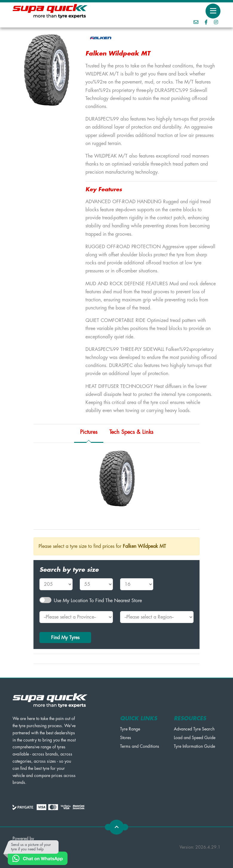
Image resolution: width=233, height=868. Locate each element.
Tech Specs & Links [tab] (131, 432)
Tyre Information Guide (194, 746)
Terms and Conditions (140, 746)
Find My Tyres (65, 638)
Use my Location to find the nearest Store (98, 601)
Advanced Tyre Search (194, 729)
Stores (126, 738)
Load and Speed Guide (195, 738)
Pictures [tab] (89, 432)
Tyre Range (130, 729)
